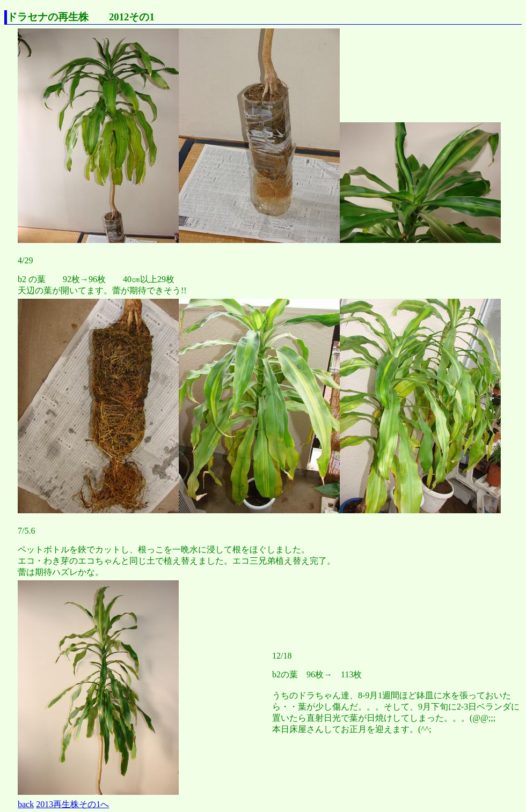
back (26, 804)
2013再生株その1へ (72, 804)
